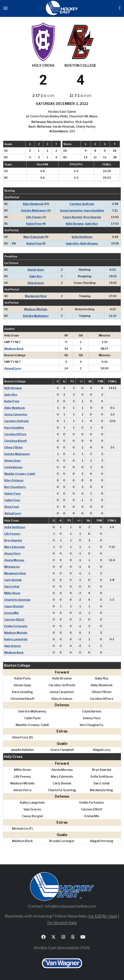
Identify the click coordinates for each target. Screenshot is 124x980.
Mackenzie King (36, 296)
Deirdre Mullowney (34, 210)
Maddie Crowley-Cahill (20, 474)
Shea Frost (12, 507)
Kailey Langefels (16, 639)
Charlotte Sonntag (17, 600)
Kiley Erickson (14, 480)
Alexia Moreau (14, 560)
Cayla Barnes (13, 467)
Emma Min (12, 613)
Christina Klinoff (15, 441)
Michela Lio (12, 567)
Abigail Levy (13, 368)
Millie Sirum (12, 593)
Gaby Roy (91, 224)
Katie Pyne (34, 224)
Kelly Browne (75, 224)
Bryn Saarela (92, 217)
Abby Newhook (33, 204)
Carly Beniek (13, 580)
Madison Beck (14, 349)
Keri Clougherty (15, 487)
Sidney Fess (12, 493)
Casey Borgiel (72, 217)
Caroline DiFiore (15, 434)
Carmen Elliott (14, 619)
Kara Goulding (94, 210)
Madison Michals (36, 309)
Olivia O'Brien (13, 447)
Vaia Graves (36, 283)
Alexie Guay (36, 270)
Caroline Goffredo (82, 204)
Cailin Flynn (12, 500)
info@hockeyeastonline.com (71, 906)
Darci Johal (12, 586)
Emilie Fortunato (16, 626)
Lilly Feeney (34, 217)
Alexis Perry (12, 553)
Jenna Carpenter (71, 210)
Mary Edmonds (34, 237)
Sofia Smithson (82, 237)
